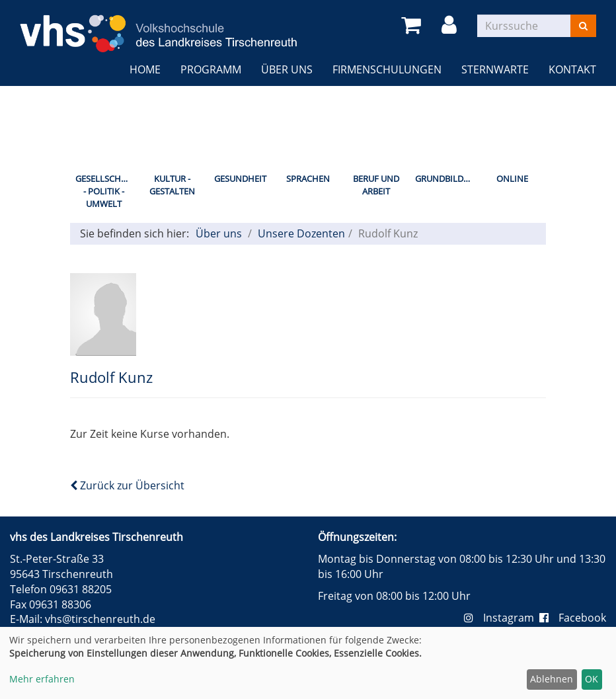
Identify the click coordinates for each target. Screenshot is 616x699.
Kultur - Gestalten (172, 185)
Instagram (502, 618)
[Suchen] (583, 26)
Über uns (287, 69)
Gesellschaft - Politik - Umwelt (105, 191)
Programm (211, 69)
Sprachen (308, 179)
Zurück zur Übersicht (127, 485)
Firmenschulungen (387, 69)
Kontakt (572, 69)
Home (145, 69)
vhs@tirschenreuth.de (100, 619)
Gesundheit (240, 179)
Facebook (573, 618)
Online (512, 179)
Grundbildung (446, 179)
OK (592, 679)
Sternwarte (495, 69)
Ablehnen (552, 679)
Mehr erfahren (42, 679)
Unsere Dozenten (301, 233)
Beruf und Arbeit (376, 185)
